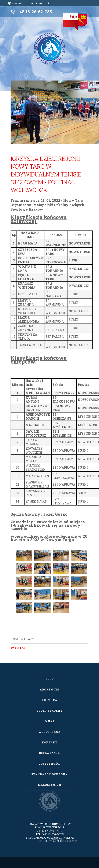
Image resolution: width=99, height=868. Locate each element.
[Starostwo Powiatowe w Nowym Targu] (82, 20)
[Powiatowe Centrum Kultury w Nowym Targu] (49, 49)
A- (41, 3)
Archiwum (49, 689)
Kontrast (15, 3)
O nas (50, 721)
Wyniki (18, 648)
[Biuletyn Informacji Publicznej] (70, 21)
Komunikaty (23, 639)
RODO (49, 679)
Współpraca (49, 732)
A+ (49, 3)
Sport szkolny (50, 711)
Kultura (49, 700)
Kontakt (50, 742)
